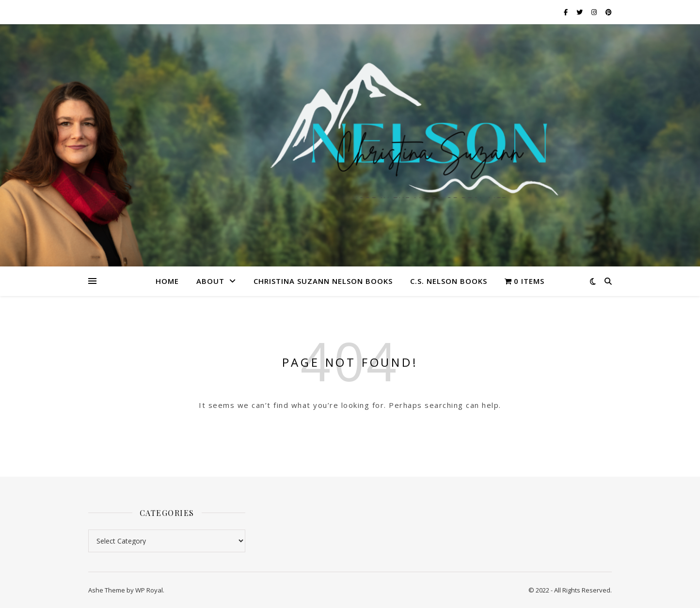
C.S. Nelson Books (449, 281)
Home (167, 281)
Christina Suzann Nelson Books (323, 281)
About (210, 281)
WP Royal (149, 590)
